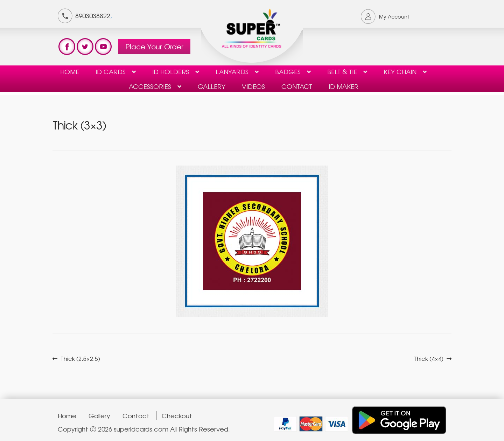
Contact (136, 416)
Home (70, 71)
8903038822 (93, 15)
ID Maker (344, 86)
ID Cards (111, 71)
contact (297, 86)
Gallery (212, 86)
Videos (253, 86)
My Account (394, 16)
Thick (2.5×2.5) (80, 359)
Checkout (177, 416)
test (67, 47)
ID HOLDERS (171, 71)
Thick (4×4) (429, 359)
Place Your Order (154, 46)
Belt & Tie (342, 71)
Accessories (150, 86)
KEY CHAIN (400, 71)
